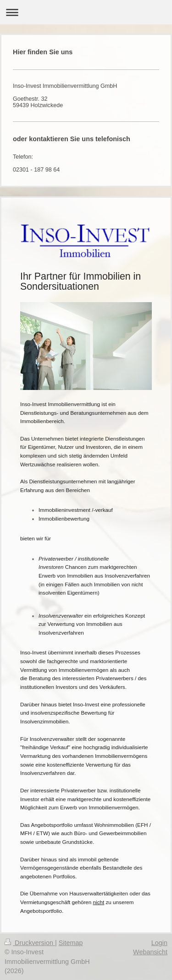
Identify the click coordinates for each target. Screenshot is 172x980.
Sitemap (71, 943)
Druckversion (30, 943)
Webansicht (150, 952)
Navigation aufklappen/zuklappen (86, 12)
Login (159, 943)
